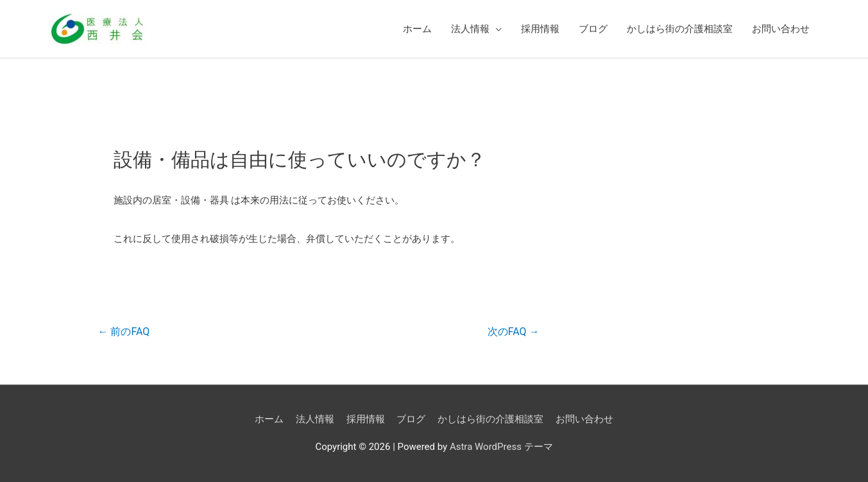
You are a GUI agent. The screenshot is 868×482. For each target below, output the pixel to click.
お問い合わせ (781, 29)
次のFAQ (514, 331)
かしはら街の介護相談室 (680, 29)
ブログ (593, 29)
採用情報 (540, 29)
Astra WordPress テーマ (501, 447)
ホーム (417, 29)
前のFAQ (123, 331)
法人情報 (470, 29)
